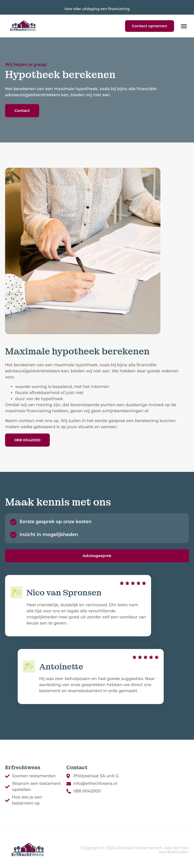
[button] (184, 26)
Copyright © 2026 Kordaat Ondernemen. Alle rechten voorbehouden (135, 850)
